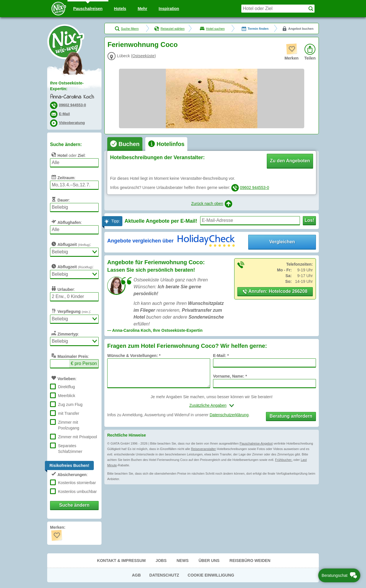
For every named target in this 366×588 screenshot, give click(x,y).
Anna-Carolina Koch (72, 97)
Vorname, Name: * (230, 376)
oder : (68, 155)
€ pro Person (84, 363)
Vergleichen (282, 242)
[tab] (125, 144)
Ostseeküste (144, 56)
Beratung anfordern (291, 416)
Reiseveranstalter (203, 449)
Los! (309, 220)
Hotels (120, 9)
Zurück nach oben (211, 204)
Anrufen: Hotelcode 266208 (275, 291)
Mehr (142, 9)
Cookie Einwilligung (211, 575)
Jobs (161, 561)
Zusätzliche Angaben (208, 405)
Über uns (209, 561)
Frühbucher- (284, 460)
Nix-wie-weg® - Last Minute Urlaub (66, 42)
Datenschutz (164, 575)
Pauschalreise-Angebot (256, 443)
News (182, 561)
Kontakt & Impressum (121, 561)
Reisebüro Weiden (250, 561)
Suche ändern (74, 505)
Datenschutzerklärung (229, 415)
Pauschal (88, 9)
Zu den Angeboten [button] (290, 161)
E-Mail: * (221, 356)
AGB (136, 575)
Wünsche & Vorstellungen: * (134, 356)
